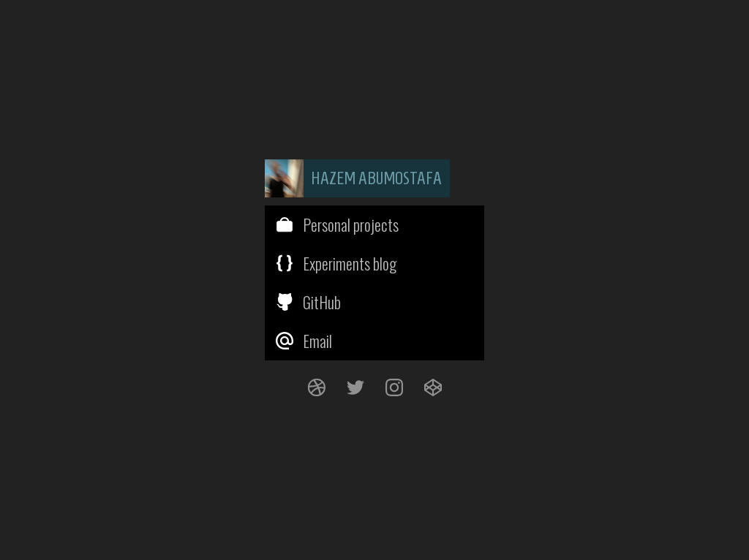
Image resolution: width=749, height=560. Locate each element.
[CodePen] (433, 387)
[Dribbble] (316, 387)
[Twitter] (355, 387)
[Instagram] (394, 387)
